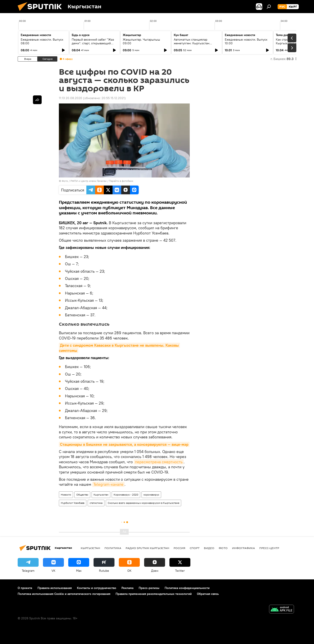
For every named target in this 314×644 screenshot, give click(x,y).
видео (209, 548)
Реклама (127, 588)
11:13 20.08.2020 (71, 98)
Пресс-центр (269, 548)
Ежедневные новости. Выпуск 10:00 (246, 41)
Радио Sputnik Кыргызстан (147, 548)
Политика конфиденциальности (187, 588)
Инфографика (243, 548)
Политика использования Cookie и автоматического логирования (64, 594)
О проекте (25, 588)
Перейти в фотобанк (121, 181)
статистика (96, 503)
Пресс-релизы (149, 588)
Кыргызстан (101, 495)
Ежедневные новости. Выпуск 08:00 (42, 41)
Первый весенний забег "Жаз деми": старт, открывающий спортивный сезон (93, 43)
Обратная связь (208, 594)
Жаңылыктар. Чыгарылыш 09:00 (141, 41)
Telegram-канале (108, 484)
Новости (66, 495)
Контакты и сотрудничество (97, 588)
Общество (82, 495)
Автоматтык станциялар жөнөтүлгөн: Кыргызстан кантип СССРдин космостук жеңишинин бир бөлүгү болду (195, 45)
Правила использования (55, 588)
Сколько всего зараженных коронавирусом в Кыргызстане (143, 503)
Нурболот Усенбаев (73, 503)
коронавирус (151, 495)
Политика (113, 548)
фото (223, 548)
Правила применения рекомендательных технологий (154, 594)
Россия (179, 548)
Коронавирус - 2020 (126, 495)
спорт (195, 548)
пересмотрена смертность (159, 462)
